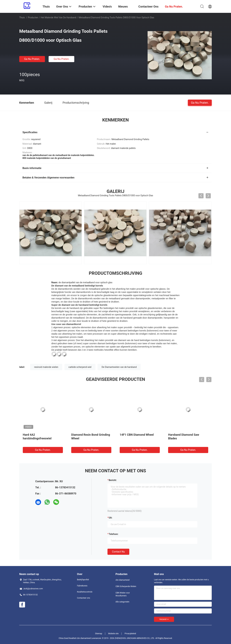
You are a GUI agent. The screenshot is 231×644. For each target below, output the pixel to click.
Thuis (22, 17)
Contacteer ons (83, 598)
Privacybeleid (130, 634)
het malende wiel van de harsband (58, 17)
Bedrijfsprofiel (83, 580)
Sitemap (99, 634)
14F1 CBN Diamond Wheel (137, 435)
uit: (111, 518)
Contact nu (118, 552)
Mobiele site (113, 634)
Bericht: (113, 480)
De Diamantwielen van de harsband (119, 367)
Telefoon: (113, 534)
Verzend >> (164, 619)
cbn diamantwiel (123, 580)
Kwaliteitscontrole (85, 592)
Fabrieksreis (82, 586)
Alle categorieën (122, 602)
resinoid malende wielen (46, 367)
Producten (33, 17)
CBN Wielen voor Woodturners (123, 594)
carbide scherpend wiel (80, 367)
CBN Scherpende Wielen (126, 586)
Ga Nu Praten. (32, 59)
